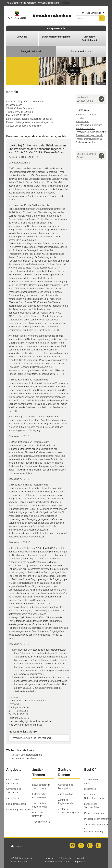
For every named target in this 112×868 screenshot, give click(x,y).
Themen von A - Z (41, 822)
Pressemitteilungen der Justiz (91, 132)
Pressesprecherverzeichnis (89, 139)
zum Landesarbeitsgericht (29, 755)
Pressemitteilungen (94, 813)
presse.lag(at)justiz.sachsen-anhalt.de (33, 119)
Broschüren (81, 118)
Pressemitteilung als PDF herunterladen (32, 738)
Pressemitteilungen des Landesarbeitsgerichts (30, 122)
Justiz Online (82, 122)
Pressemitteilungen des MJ (89, 135)
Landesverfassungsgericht (56, 37)
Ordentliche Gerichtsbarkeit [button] (90, 38)
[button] (22, 3)
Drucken (18, 847)
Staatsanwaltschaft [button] (81, 51)
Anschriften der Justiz (87, 115)
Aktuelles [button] (22, 37)
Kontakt (80, 858)
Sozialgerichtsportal (16, 804)
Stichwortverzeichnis (86, 142)
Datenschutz (65, 858)
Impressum (80, 862)
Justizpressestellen (56, 28)
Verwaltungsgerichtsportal (20, 810)
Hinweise (49, 858)
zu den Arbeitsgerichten (24, 758)
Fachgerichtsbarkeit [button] (31, 51)
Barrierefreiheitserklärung (57, 862)
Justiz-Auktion (66, 794)
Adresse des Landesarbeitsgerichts (24, 126)
